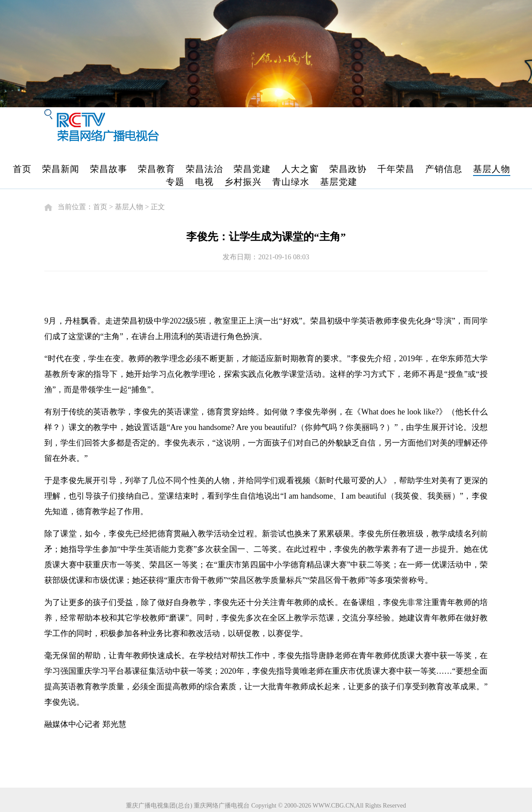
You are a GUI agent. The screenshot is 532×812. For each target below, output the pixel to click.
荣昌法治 (204, 169)
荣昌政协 (348, 169)
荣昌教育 (156, 169)
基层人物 (492, 169)
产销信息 (444, 169)
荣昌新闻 (61, 169)
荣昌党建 (252, 169)
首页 (22, 169)
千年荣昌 (396, 169)
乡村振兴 (243, 182)
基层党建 (339, 182)
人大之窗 (300, 169)
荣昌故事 (109, 169)
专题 (175, 182)
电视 (204, 182)
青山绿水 (291, 182)
